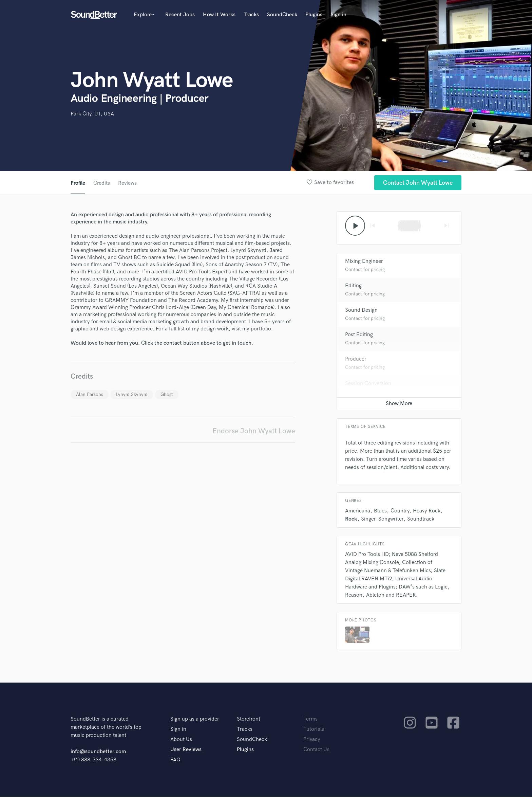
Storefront (249, 719)
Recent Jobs (180, 15)
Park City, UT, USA (92, 114)
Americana (358, 511)
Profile (78, 183)
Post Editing (359, 335)
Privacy (312, 740)
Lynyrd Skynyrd (132, 394)
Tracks (251, 15)
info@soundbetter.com (98, 752)
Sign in (338, 15)
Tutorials (314, 730)
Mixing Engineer (364, 262)
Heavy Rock (427, 511)
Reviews (128, 183)
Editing (353, 286)
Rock (351, 519)
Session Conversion (368, 384)
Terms (310, 719)
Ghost (167, 394)
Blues (380, 511)
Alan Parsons (90, 394)
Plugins (314, 15)
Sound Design (361, 311)
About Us (181, 740)
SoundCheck (282, 15)
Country (400, 511)
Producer (356, 359)
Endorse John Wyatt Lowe (254, 431)
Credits (102, 183)
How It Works (219, 15)
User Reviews (186, 750)
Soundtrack (421, 519)
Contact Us (316, 750)
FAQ (175, 760)
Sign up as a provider (195, 719)
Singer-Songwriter (382, 519)
